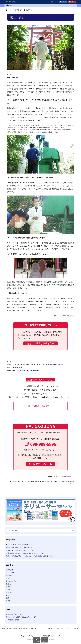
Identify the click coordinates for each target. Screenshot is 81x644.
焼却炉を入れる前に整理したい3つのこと (19, 548)
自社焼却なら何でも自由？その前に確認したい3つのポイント (25, 553)
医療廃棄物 (10, 570)
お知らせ (9, 575)
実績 (8, 598)
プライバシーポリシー (53, 482)
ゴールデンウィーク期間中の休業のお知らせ (20, 545)
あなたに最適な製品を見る (40, 343)
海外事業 (9, 587)
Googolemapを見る (55, 364)
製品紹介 (9, 584)
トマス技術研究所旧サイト (15, 620)
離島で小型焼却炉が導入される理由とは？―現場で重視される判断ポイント (30, 556)
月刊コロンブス (11, 581)
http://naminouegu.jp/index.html (28, 371)
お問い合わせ (55, 2)
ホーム (9, 10)
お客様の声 (18, 10)
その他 (8, 601)
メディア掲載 (10, 573)
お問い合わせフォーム (40, 464)
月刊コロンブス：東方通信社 (15, 614)
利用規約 (65, 482)
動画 (8, 595)
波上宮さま (29, 10)
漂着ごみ (9, 592)
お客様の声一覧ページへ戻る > (41, 380)
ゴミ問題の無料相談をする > (40, 406)
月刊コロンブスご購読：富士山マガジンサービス (22, 617)
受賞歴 (8, 590)
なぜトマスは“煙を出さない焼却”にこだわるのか (21, 550)
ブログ (8, 578)
